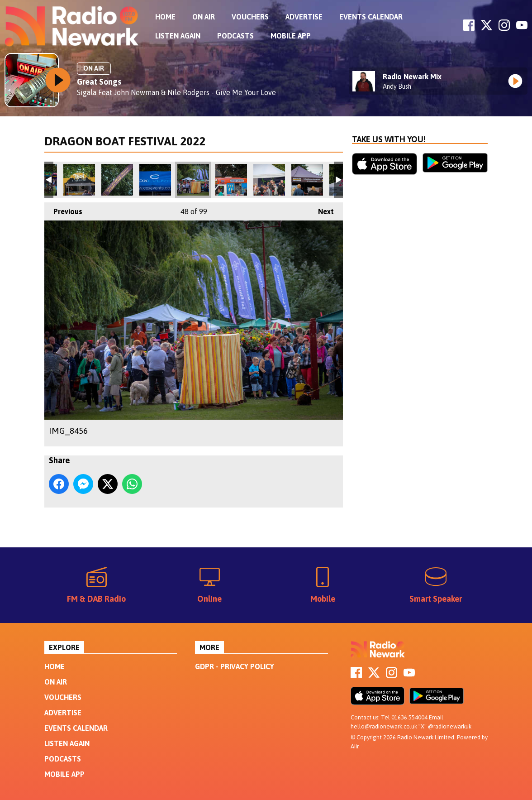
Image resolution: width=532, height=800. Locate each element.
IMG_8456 (193, 180)
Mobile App (291, 36)
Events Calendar (371, 17)
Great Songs (99, 82)
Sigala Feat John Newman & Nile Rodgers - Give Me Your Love (176, 92)
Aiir (354, 746)
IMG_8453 (117, 180)
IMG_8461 (307, 180)
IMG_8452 (79, 180)
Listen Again (178, 36)
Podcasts (235, 36)
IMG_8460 (269, 180)
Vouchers (250, 17)
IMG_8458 (231, 180)
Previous (63, 209)
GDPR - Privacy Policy (235, 666)
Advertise (304, 17)
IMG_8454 (155, 180)
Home (165, 17)
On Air (204, 17)
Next (321, 209)
